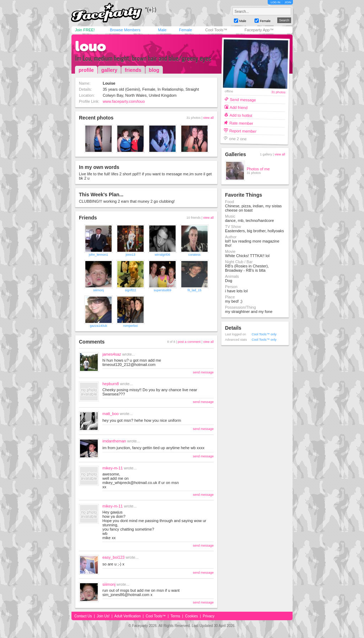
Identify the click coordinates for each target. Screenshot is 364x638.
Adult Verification (127, 616)
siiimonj (98, 290)
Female (185, 30)
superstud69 (162, 290)
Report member (243, 131)
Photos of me (258, 169)
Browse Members (125, 30)
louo (90, 46)
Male (162, 30)
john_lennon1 (98, 255)
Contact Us (83, 616)
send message (203, 372)
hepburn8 (111, 384)
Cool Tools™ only (264, 334)
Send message (243, 99)
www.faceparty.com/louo (124, 101)
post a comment (189, 342)
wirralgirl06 (162, 255)
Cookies (192, 616)
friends (133, 70)
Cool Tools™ (216, 30)
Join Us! (103, 616)
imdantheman (114, 441)
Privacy (209, 616)
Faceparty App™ (259, 30)
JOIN (288, 2)
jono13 (130, 255)
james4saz (112, 354)
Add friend (239, 107)
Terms (175, 616)
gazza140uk (99, 326)
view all (208, 118)
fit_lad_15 (194, 290)
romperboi (131, 326)
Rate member (241, 123)
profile (86, 70)
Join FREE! (85, 30)
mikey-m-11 (113, 468)
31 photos (278, 92)
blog (154, 70)
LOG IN (275, 2)
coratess (194, 255)
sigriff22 (130, 290)
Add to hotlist (241, 115)
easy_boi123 (113, 557)
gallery (109, 70)
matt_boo (111, 414)
